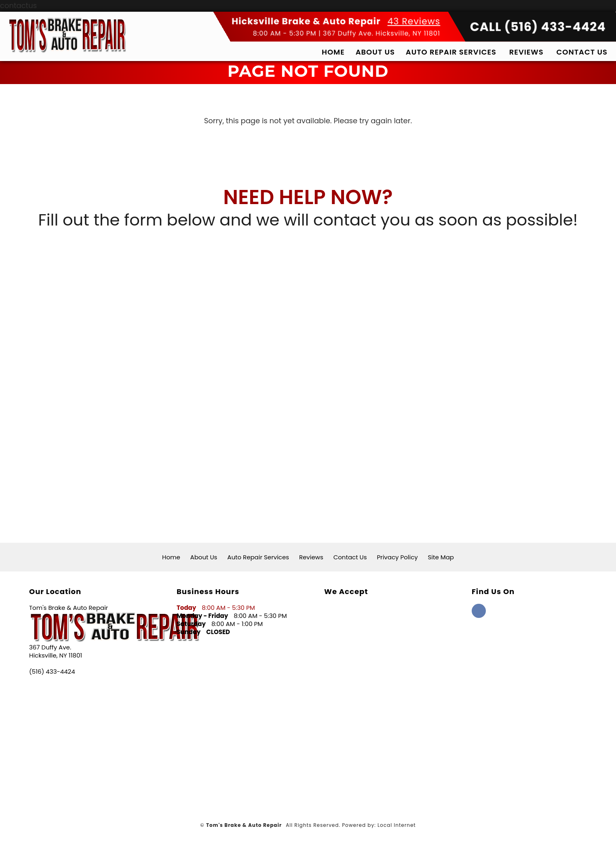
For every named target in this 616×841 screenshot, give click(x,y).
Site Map (441, 557)
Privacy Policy (397, 557)
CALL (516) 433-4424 (538, 27)
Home (333, 52)
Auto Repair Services (451, 52)
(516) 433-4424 (52, 672)
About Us (375, 52)
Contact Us (582, 52)
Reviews (526, 52)
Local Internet (397, 825)
